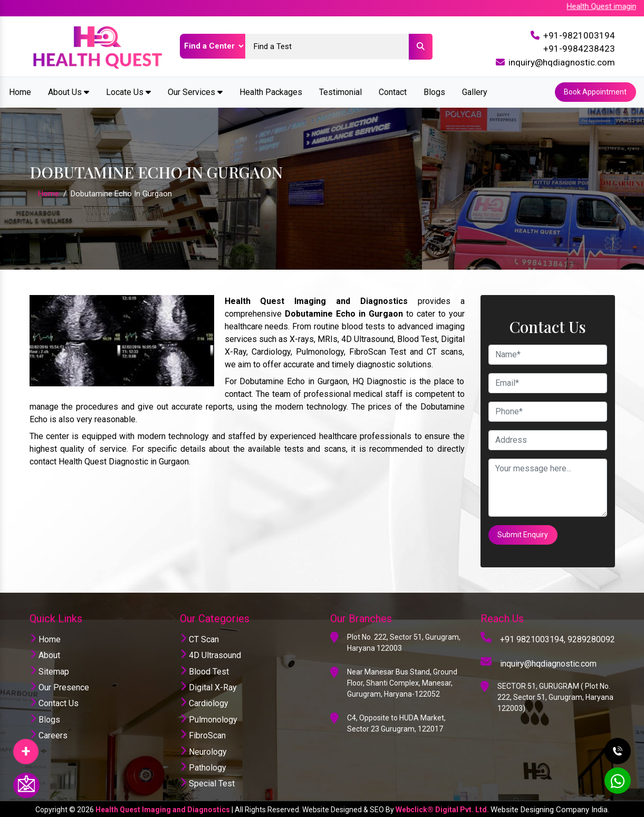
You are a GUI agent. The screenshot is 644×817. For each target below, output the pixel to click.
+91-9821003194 (579, 35)
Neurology (203, 750)
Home (20, 92)
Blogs (434, 92)
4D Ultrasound (210, 654)
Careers (49, 734)
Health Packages (271, 92)
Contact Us (54, 702)
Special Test (207, 782)
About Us (69, 92)
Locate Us (128, 92)
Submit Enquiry (523, 534)
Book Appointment (595, 92)
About (45, 654)
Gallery (475, 92)
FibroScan (203, 734)
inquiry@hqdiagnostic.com (562, 62)
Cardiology (204, 702)
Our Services (195, 92)
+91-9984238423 (579, 49)
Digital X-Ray (208, 686)
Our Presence (59, 686)
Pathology (203, 766)
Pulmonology (209, 718)
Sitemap (49, 670)
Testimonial (340, 92)
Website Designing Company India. (550, 808)
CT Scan (199, 638)
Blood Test (204, 670)
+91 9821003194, (533, 638)
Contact (393, 92)
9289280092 (591, 638)
